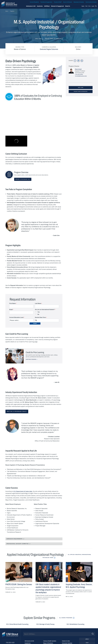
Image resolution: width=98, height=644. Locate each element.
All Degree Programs (66, 618)
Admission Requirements (15, 539)
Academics (28, 643)
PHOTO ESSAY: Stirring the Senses (19, 584)
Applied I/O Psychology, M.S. (23, 179)
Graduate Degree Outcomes (49, 49)
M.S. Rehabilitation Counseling (75, 624)
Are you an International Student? (45, 310)
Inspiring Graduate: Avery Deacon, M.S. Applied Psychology (79, 586)
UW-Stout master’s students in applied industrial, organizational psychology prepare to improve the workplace (48, 588)
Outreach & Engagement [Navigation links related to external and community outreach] (57, 6)
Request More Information (53, 39)
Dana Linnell (78, 69)
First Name (12, 303)
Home (7, 11)
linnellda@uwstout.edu (81, 76)
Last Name (38, 303)
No (38, 314)
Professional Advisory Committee (19, 544)
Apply (83, 6)
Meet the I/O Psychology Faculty (17, 411)
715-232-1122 (10, 643)
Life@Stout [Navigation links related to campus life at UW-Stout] (47, 6)
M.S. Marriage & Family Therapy (46, 624)
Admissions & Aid (29, 641)
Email (11, 310)
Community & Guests (91, 2)
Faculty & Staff (58, 2)
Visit (86, 6)
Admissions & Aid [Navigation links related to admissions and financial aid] (31, 6)
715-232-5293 (79, 74)
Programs (12, 11)
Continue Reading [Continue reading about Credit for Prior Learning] (31, 359)
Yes (39, 312)
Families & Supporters (46, 2)
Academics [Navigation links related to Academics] (40, 6)
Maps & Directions (48, 643)
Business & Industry (79, 2)
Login (93, 6)
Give (90, 6)
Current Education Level (16, 317)
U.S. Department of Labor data (23, 491)
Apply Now (38, 39)
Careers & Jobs (66, 641)
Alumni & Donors (68, 2)
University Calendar (67, 643)
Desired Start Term (40, 317)
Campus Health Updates (50, 641)
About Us (68, 6)
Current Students (34, 2)
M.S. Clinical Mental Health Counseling (17, 624)
